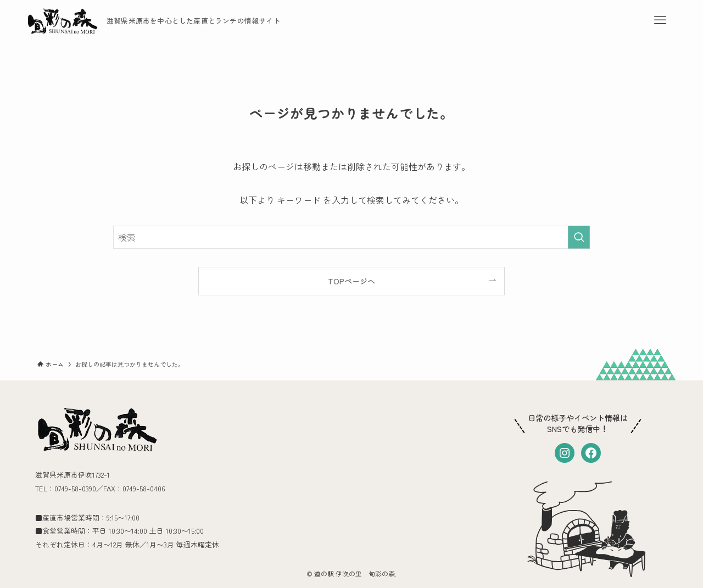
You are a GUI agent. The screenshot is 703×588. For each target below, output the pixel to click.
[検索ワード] (351, 237)
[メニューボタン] (660, 20)
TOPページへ (351, 281)
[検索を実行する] (579, 237)
